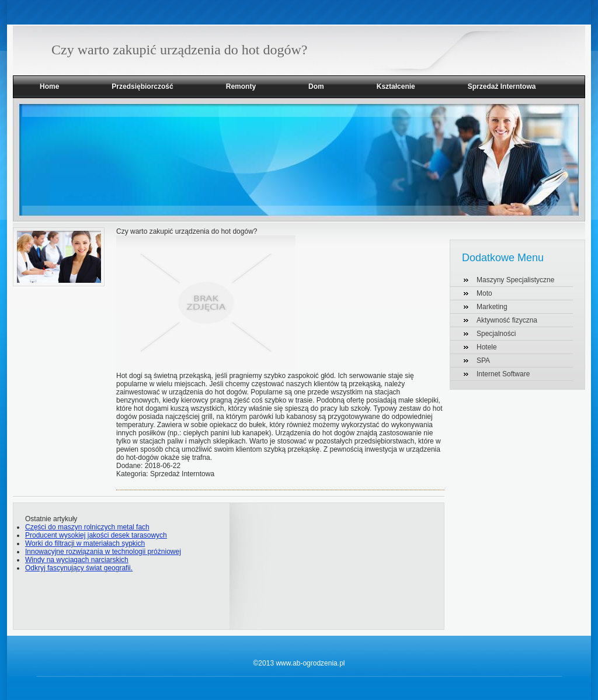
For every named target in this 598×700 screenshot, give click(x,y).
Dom (316, 86)
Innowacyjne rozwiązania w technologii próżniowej (103, 552)
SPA (483, 361)
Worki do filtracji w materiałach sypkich (85, 543)
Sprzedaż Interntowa (502, 86)
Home (49, 86)
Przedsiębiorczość (142, 86)
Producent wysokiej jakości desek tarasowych (96, 535)
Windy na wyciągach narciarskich (77, 560)
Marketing (492, 307)
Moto (484, 293)
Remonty (241, 86)
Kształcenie (396, 86)
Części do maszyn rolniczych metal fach (87, 527)
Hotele (487, 347)
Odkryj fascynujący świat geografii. (79, 568)
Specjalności (496, 334)
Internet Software (503, 374)
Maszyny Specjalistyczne (515, 280)
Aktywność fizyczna (507, 320)
